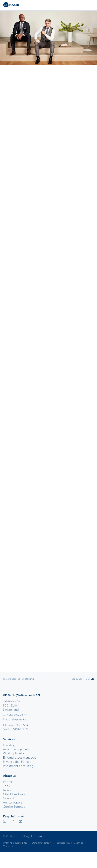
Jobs (6, 786)
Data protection (42, 843)
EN (92, 679)
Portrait (8, 782)
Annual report (12, 803)
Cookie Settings (14, 807)
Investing (9, 745)
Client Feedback (14, 794)
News (7, 790)
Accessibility (62, 843)
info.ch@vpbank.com (17, 719)
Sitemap (78, 843)
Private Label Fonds (16, 762)
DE (87, 679)
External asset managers (20, 758)
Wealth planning (14, 753)
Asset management (16, 749)
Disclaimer (22, 843)
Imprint (7, 843)
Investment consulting (18, 766)
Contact (8, 798)
